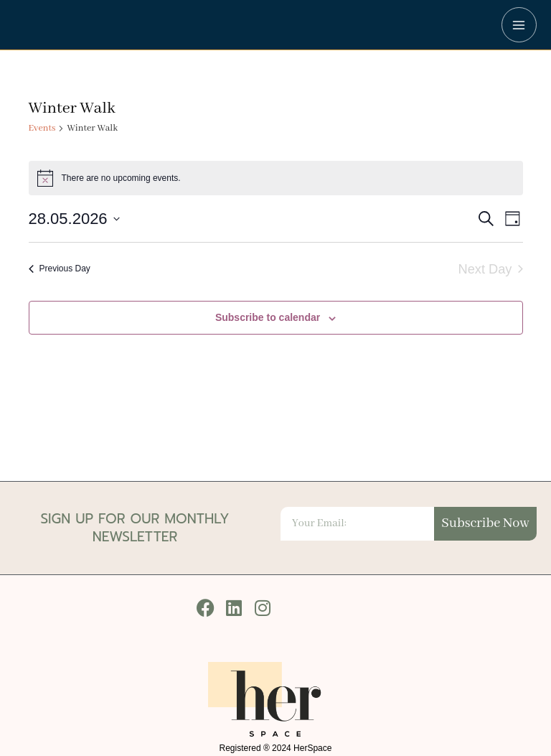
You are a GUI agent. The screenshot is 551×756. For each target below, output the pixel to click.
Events (42, 128)
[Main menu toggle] (519, 25)
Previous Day (60, 269)
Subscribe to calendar (268, 317)
